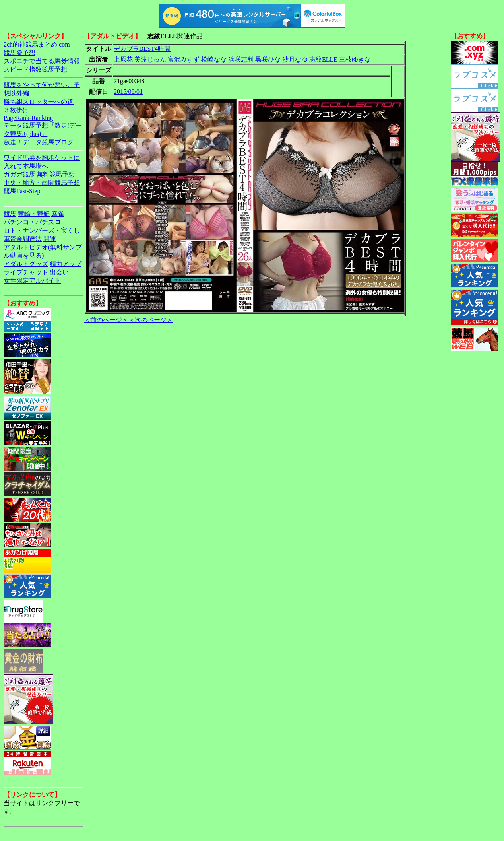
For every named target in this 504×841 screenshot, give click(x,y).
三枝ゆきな (355, 59)
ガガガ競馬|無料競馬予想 (39, 174)
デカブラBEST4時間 (142, 49)
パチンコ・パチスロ (32, 222)
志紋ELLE (323, 59)
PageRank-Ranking (28, 118)
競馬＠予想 (19, 53)
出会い (59, 272)
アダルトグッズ (26, 264)
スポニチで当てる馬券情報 (42, 61)
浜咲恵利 (241, 59)
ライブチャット (26, 272)
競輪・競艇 (34, 214)
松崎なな (214, 59)
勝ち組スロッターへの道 (39, 102)
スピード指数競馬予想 (35, 69)
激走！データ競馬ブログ (39, 142)
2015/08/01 (128, 92)
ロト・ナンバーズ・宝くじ (42, 230)
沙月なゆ (295, 59)
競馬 (10, 214)
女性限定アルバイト (32, 281)
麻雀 (58, 214)
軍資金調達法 (23, 239)
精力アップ (66, 264)
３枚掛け (16, 110)
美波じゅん (150, 59)
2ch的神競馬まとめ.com (37, 44)
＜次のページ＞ (151, 320)
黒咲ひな (268, 59)
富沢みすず (184, 59)
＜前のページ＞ (106, 320)
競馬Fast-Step (22, 191)
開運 (50, 239)
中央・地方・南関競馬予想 (42, 183)
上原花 (123, 59)
